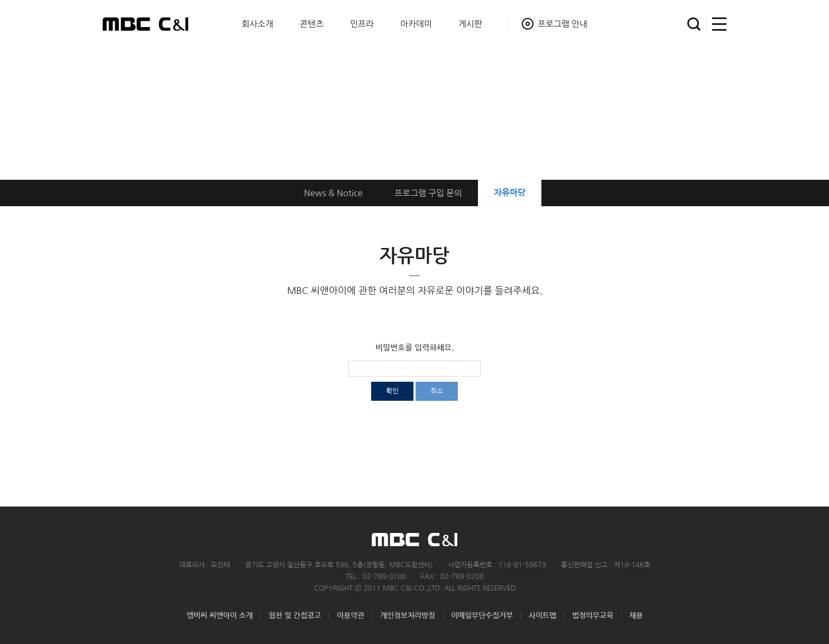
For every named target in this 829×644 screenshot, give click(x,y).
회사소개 (257, 24)
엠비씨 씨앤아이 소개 (220, 615)
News (333, 193)
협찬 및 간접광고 (295, 615)
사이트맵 (717, 24)
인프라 (362, 24)
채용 (636, 615)
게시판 (470, 24)
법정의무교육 (593, 615)
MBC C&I (145, 24)
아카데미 (416, 24)
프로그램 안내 (563, 24)
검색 (694, 24)
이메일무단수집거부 (482, 615)
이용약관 (351, 615)
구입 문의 (428, 193)
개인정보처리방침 (408, 615)
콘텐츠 (312, 24)
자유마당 (510, 193)
